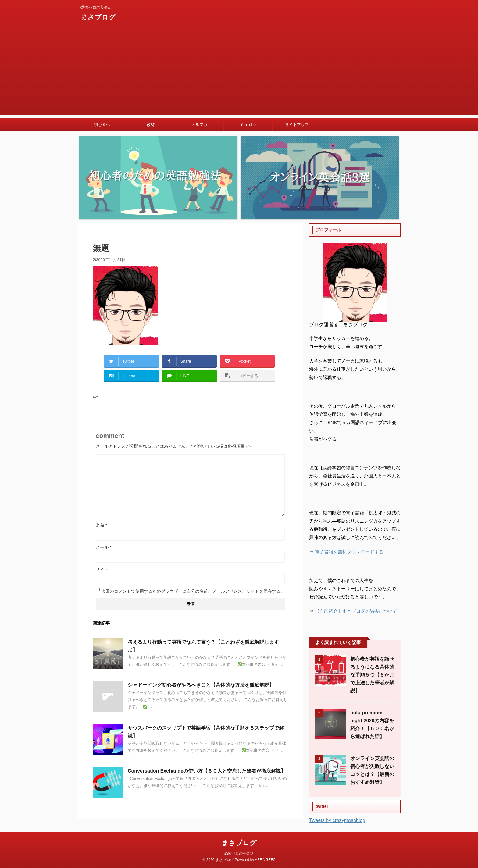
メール (103, 547)
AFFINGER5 (265, 860)
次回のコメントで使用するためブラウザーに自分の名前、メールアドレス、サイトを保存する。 (193, 591)
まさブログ (98, 17)
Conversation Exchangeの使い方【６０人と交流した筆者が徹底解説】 (207, 771)
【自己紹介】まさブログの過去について (356, 611)
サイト (102, 569)
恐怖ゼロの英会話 (239, 853)
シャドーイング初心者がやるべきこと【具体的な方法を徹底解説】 (201, 685)
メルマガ (199, 125)
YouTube (248, 125)
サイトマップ (297, 125)
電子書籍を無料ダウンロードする (349, 552)
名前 (101, 525)
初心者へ (102, 125)
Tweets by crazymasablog (337, 820)
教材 (151, 125)
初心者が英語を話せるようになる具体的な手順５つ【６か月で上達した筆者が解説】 (372, 675)
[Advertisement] (239, 73)
